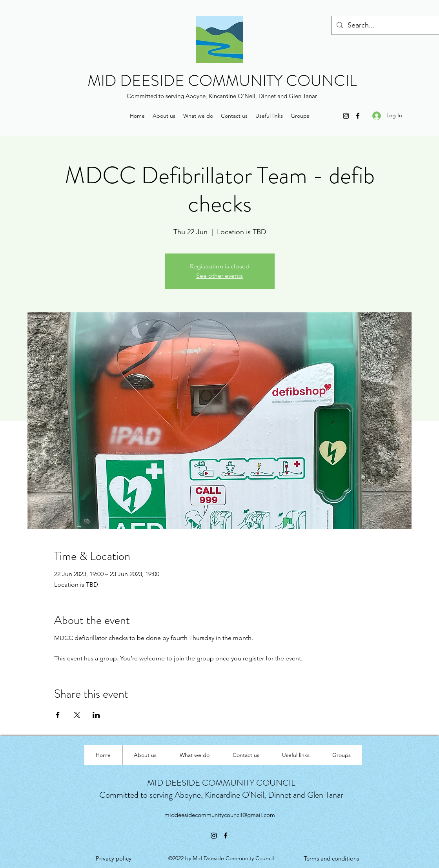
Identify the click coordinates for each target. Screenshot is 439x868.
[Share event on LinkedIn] (96, 715)
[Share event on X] (77, 715)
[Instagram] (346, 116)
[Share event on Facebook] (58, 715)
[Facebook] (358, 116)
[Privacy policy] (114, 859)
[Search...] (391, 26)
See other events (219, 276)
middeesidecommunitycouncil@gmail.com (220, 815)
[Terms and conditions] (331, 859)
